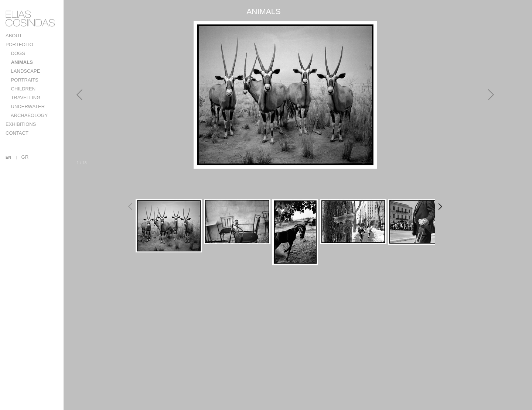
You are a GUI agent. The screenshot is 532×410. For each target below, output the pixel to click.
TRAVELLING (25, 98)
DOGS (17, 53)
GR (25, 157)
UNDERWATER (27, 106)
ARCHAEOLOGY (29, 115)
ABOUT (14, 36)
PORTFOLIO (19, 44)
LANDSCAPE (25, 71)
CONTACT (17, 133)
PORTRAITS (24, 80)
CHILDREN (23, 89)
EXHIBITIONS (21, 124)
